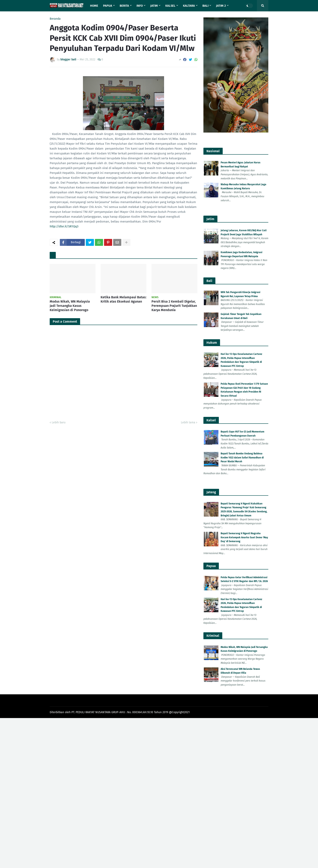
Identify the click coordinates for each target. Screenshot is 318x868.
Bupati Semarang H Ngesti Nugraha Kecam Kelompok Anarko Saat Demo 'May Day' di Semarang (244, 537)
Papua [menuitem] (108, 6)
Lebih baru (59, 422)
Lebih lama (188, 422)
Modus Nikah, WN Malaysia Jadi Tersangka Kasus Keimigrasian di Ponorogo (70, 306)
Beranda (55, 19)
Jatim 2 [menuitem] (221, 6)
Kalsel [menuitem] (170, 6)
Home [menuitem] (94, 6)
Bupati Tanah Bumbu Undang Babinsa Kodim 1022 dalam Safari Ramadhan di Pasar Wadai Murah (242, 458)
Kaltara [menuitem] (189, 6)
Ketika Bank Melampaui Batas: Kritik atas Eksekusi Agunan (124, 299)
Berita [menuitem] (124, 6)
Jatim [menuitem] (154, 6)
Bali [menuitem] (205, 6)
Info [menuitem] (140, 6)
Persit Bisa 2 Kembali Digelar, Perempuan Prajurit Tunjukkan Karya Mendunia (174, 306)
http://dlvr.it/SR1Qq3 (64, 226)
